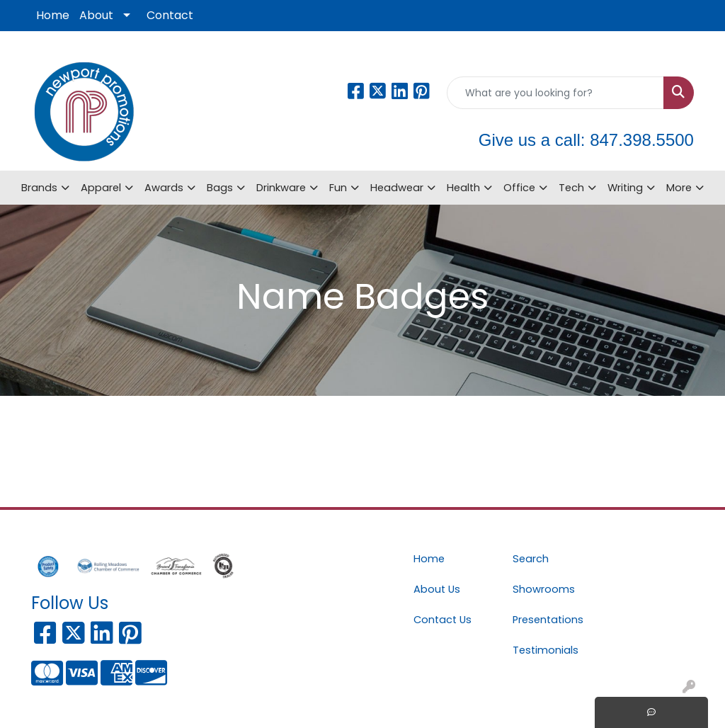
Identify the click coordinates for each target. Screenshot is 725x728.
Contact (170, 15)
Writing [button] (625, 188)
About (96, 15)
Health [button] (463, 188)
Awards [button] (164, 188)
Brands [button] (39, 188)
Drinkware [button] (281, 188)
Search (531, 559)
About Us (437, 589)
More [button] (679, 188)
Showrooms (544, 589)
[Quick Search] (555, 93)
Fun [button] (338, 188)
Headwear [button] (397, 188)
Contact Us (443, 620)
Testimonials (546, 650)
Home (53, 15)
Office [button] (519, 188)
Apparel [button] (101, 188)
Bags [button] (220, 188)
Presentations (548, 620)
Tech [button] (571, 188)
